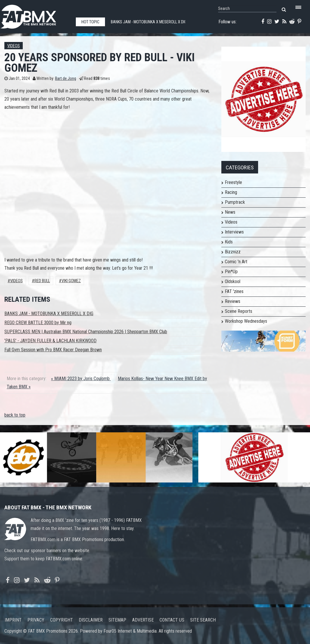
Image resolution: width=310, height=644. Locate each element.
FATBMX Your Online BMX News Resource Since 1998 (35, 15)
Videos (14, 46)
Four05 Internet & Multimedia (130, 631)
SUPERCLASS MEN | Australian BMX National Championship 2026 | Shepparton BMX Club (86, 332)
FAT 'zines (234, 291)
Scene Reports (239, 311)
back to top (15, 415)
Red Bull (42, 281)
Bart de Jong (66, 79)
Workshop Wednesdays (246, 321)
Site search (203, 620)
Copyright (62, 620)
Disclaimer (91, 620)
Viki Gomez (71, 281)
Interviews (234, 232)
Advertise (143, 620)
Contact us (172, 620)
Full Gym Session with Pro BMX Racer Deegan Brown (53, 350)
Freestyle (233, 182)
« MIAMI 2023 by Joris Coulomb (81, 379)
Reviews (233, 301)
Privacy (36, 620)
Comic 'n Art (236, 262)
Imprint (13, 620)
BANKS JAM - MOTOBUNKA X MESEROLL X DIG (49, 314)
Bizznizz (233, 252)
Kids (229, 242)
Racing (231, 192)
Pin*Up (231, 272)
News (230, 212)
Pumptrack (235, 202)
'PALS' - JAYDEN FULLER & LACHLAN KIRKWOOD (50, 341)
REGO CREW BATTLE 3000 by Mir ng (38, 323)
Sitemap (117, 620)
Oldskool (233, 281)
